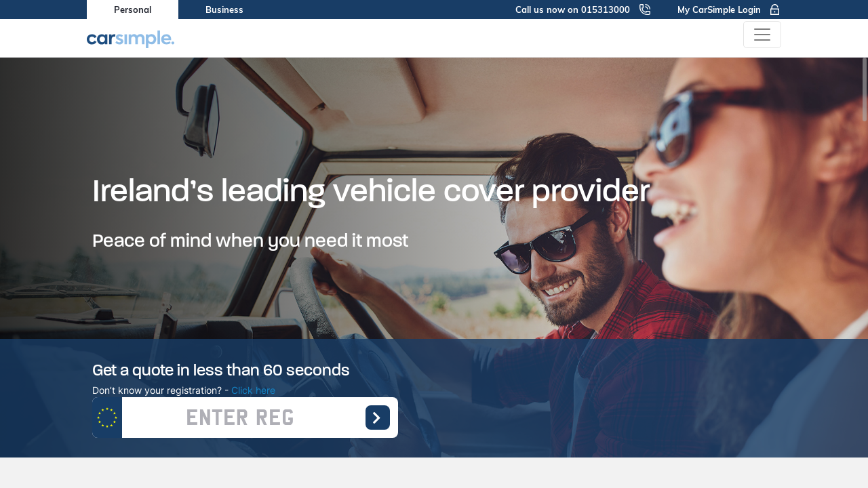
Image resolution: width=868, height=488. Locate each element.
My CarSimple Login (729, 9)
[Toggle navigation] (762, 35)
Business (224, 9)
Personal (133, 9)
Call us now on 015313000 (583, 9)
